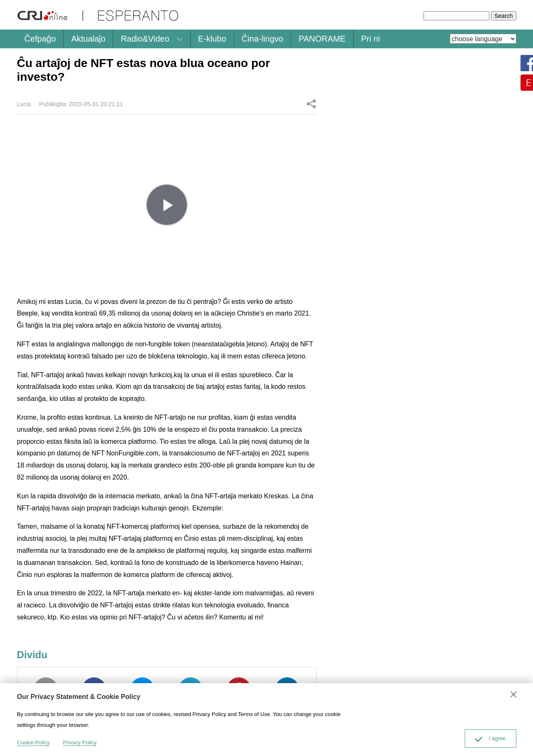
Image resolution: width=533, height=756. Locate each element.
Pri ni (371, 39)
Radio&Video (145, 39)
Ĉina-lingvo (263, 39)
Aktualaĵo (88, 39)
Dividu (311, 104)
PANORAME (322, 39)
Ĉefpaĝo (40, 39)
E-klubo (212, 39)
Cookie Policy (33, 742)
